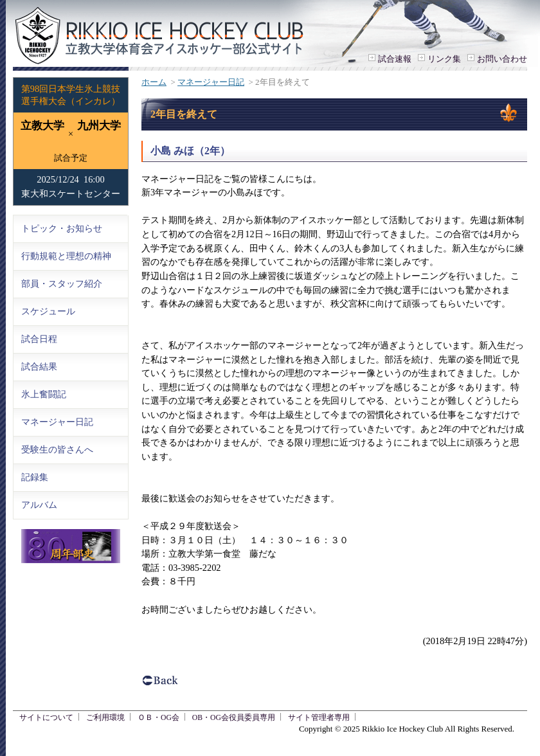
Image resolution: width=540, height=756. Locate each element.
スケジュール (48, 311)
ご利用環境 (105, 718)
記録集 (35, 477)
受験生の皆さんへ (57, 449)
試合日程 (39, 339)
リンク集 (444, 59)
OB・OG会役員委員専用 (234, 718)
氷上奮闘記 (44, 394)
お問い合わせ (502, 59)
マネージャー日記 (211, 82)
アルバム (39, 505)
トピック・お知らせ (62, 228)
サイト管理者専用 (319, 718)
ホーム (154, 82)
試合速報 (395, 59)
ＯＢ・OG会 (158, 718)
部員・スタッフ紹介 (62, 283)
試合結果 (39, 366)
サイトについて (46, 718)
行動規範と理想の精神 (66, 256)
